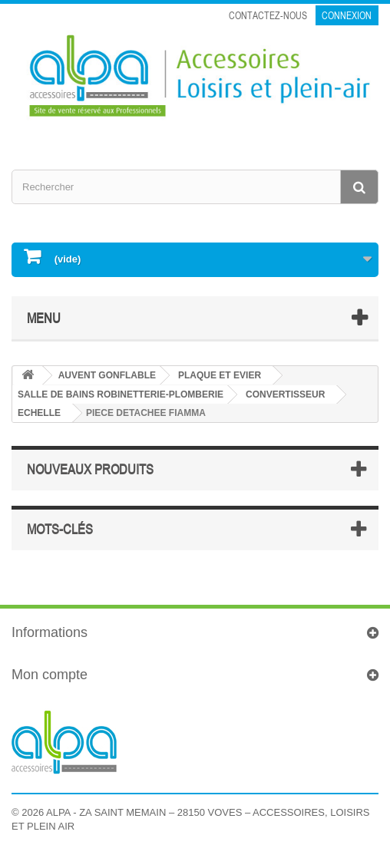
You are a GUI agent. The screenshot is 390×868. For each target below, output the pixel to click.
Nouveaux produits (90, 469)
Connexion (347, 15)
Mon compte (50, 675)
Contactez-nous (268, 15)
